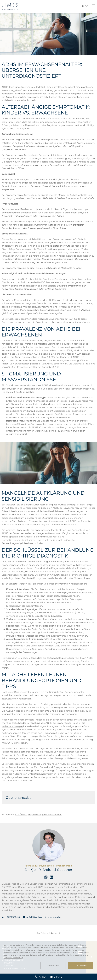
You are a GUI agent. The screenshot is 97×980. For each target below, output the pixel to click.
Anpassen (53, 966)
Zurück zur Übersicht (49, 933)
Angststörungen (56, 125)
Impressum (78, 955)
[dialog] (48, 957)
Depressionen (33, 125)
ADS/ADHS (21, 815)
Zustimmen (81, 966)
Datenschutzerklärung (13, 958)
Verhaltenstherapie (12, 726)
